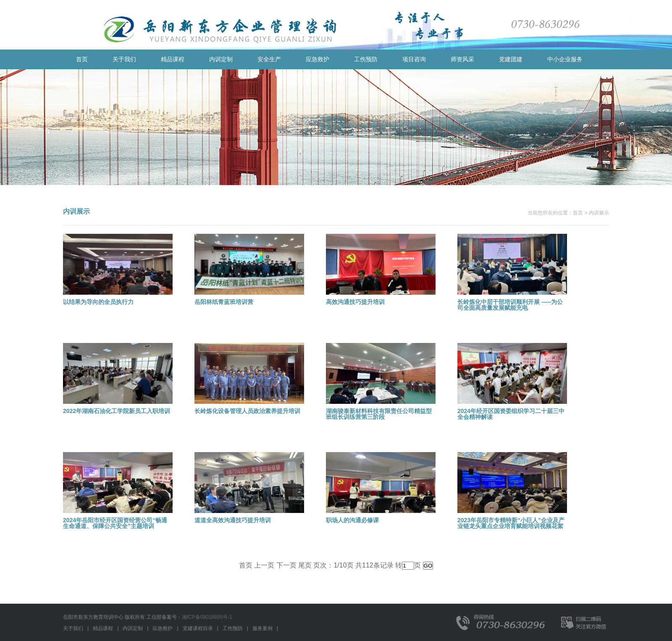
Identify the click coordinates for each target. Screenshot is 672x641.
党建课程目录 (198, 628)
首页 (82, 59)
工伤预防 (366, 59)
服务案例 (262, 628)
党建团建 (511, 59)
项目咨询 (414, 59)
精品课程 (173, 59)
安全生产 (269, 59)
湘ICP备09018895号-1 (207, 617)
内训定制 (221, 59)
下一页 (286, 565)
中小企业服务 (565, 59)
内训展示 (599, 213)
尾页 (305, 565)
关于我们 (124, 59)
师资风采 (462, 59)
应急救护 (318, 59)
